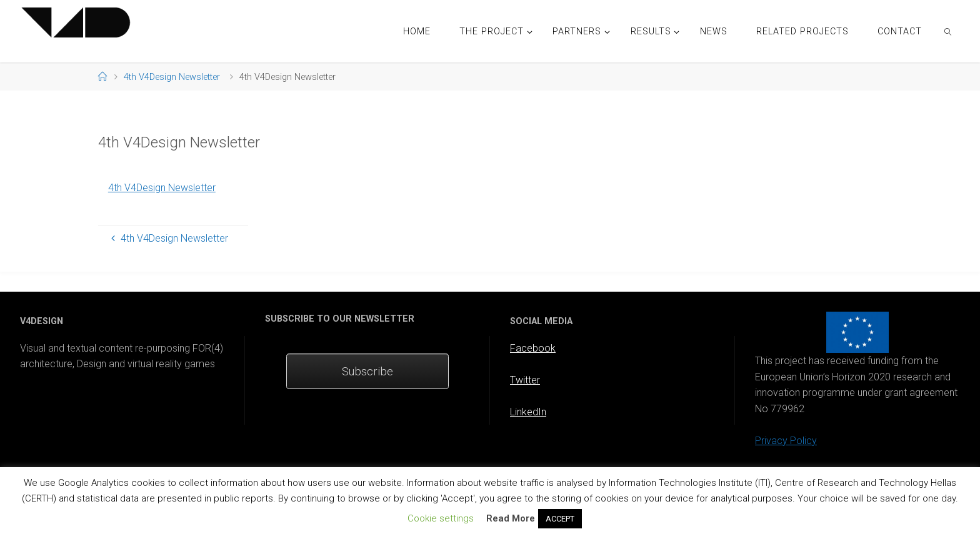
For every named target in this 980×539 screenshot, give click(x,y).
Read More (511, 518)
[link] (948, 31)
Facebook (533, 348)
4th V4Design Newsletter (172, 77)
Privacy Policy (786, 441)
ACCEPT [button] (560, 519)
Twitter (525, 380)
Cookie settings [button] (441, 518)
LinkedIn (528, 412)
